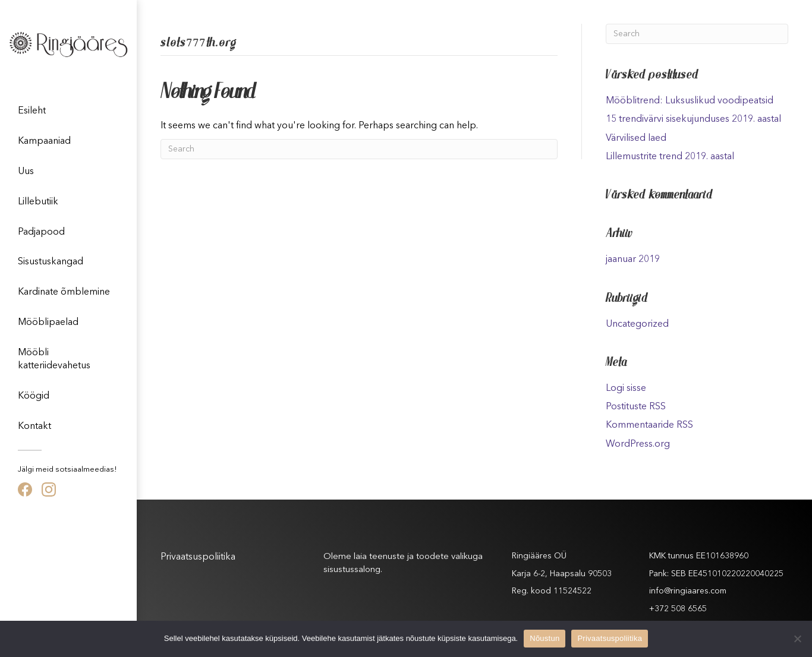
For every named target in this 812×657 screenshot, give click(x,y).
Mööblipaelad (48, 323)
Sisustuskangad (51, 262)
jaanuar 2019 (633, 260)
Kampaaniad (44, 141)
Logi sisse (626, 388)
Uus (26, 172)
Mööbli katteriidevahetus (54, 359)
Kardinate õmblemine (64, 292)
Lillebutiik (38, 202)
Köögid (34, 396)
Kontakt (34, 427)
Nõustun (545, 638)
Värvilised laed (636, 138)
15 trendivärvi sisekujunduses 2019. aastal (693, 119)
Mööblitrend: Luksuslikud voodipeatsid (690, 101)
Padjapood (41, 232)
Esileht (32, 111)
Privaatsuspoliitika (198, 557)
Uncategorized (637, 324)
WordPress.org (638, 444)
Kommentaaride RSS (649, 425)
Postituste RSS (636, 407)
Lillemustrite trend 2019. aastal (670, 157)
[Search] (359, 149)
